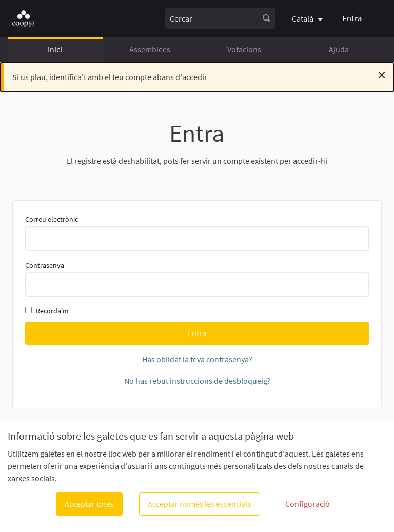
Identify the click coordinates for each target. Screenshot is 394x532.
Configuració (308, 504)
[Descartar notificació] (382, 75)
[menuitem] (309, 18)
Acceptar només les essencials (200, 504)
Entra (352, 18)
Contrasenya (197, 279)
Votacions (244, 49)
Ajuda (339, 49)
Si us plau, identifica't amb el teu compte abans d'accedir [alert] (199, 75)
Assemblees (150, 49)
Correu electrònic (197, 232)
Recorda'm (47, 311)
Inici (55, 49)
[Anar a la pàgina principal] (23, 19)
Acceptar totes (89, 504)
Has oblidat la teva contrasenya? (197, 359)
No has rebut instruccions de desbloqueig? (197, 381)
